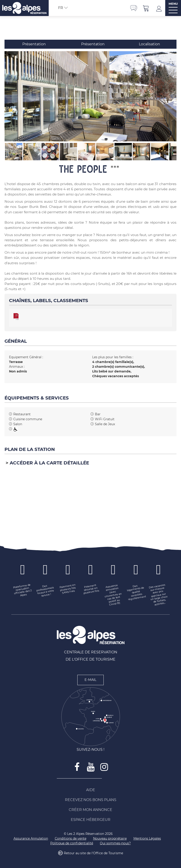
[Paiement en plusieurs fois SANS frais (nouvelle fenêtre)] (68, 589)
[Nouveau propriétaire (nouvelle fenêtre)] (110, 839)
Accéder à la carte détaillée (49, 463)
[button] (146, 8)
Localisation (149, 44)
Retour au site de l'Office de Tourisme (93, 853)
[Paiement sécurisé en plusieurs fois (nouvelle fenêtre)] (91, 589)
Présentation (34, 44)
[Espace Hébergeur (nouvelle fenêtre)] (91, 820)
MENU (173, 4)
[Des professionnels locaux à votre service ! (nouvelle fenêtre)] (45, 591)
